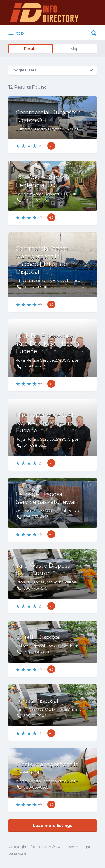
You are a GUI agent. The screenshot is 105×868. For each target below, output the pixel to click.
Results (31, 49)
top (16, 33)
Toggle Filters (24, 70)
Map (75, 49)
